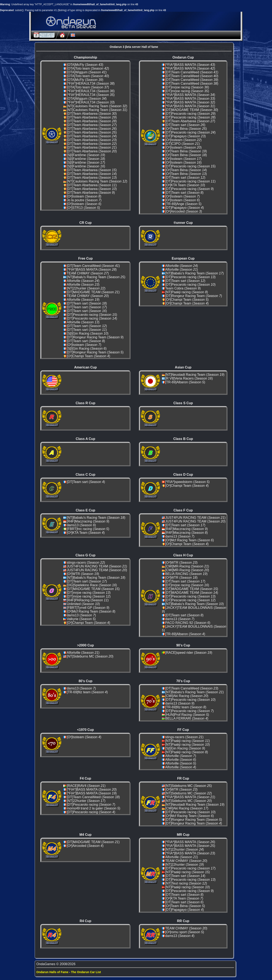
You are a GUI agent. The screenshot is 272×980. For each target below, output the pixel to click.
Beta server (79, 27)
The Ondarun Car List (86, 972)
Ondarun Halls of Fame (52, 972)
